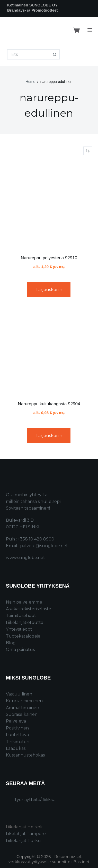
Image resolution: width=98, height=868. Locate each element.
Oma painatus (20, 650)
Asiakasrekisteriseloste (29, 609)
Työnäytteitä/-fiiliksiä (35, 800)
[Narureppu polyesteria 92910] (49, 205)
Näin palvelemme (24, 602)
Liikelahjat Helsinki (25, 827)
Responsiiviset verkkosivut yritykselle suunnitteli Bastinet (49, 859)
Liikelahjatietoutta (25, 622)
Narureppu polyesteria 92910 (49, 258)
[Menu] (90, 30)
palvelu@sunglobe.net (44, 546)
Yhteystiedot (19, 629)
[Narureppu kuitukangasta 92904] (49, 351)
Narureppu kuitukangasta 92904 (49, 404)
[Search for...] (29, 54)
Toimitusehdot (21, 616)
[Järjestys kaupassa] (88, 151)
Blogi (11, 643)
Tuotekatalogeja (23, 636)
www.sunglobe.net (25, 558)
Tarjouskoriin (49, 290)
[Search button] (55, 54)
